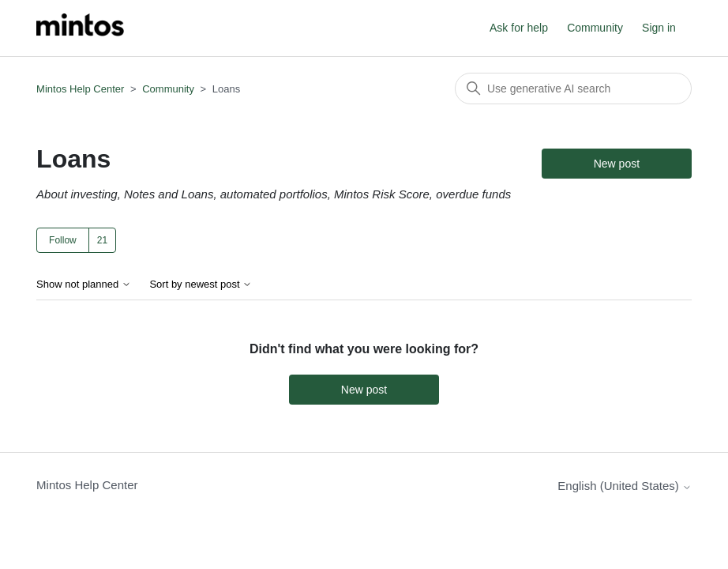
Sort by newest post (201, 284)
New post (617, 164)
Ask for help (519, 28)
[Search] (573, 89)
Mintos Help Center (80, 89)
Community (595, 28)
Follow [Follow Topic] (63, 240)
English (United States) (625, 486)
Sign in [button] (659, 28)
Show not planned (84, 284)
